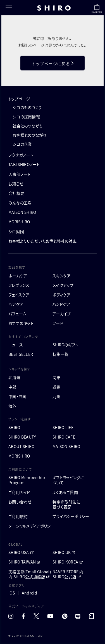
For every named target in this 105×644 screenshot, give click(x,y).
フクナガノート (21, 155)
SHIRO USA (19, 552)
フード (58, 323)
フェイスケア (19, 295)
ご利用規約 (18, 516)
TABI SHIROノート (24, 164)
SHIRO (14, 427)
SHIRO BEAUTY (22, 437)
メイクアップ (63, 285)
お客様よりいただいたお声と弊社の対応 (42, 241)
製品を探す (17, 267)
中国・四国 (17, 396)
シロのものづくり (27, 107)
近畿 (57, 387)
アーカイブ (61, 314)
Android (29, 593)
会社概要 (16, 193)
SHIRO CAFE (64, 437)
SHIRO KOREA (65, 562)
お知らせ (16, 184)
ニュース (16, 345)
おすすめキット (21, 323)
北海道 (14, 377)
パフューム (17, 314)
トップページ (19, 99)
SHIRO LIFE (63, 427)
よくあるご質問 (65, 492)
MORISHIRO (19, 222)
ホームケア (18, 276)
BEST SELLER (21, 354)
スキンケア (62, 276)
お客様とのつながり (30, 135)
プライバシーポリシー (71, 516)
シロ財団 (16, 231)
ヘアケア (16, 304)
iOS (12, 593)
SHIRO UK (62, 552)
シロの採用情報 (26, 117)
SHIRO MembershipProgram (27, 480)
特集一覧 (60, 354)
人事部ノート (20, 174)
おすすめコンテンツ (23, 337)
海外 (12, 406)
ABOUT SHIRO (21, 446)
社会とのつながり (28, 126)
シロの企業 (22, 144)
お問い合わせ (20, 502)
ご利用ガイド (19, 492)
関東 (57, 377)
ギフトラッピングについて (68, 480)
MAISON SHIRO (22, 212)
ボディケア (61, 295)
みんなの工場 (20, 203)
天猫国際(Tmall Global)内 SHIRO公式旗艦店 (30, 574)
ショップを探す (20, 369)
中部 (12, 387)
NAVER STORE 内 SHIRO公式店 (68, 574)
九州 (57, 396)
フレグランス (19, 285)
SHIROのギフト (65, 345)
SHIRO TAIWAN (22, 562)
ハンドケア (61, 304)
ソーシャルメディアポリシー (29, 528)
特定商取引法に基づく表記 (66, 504)
